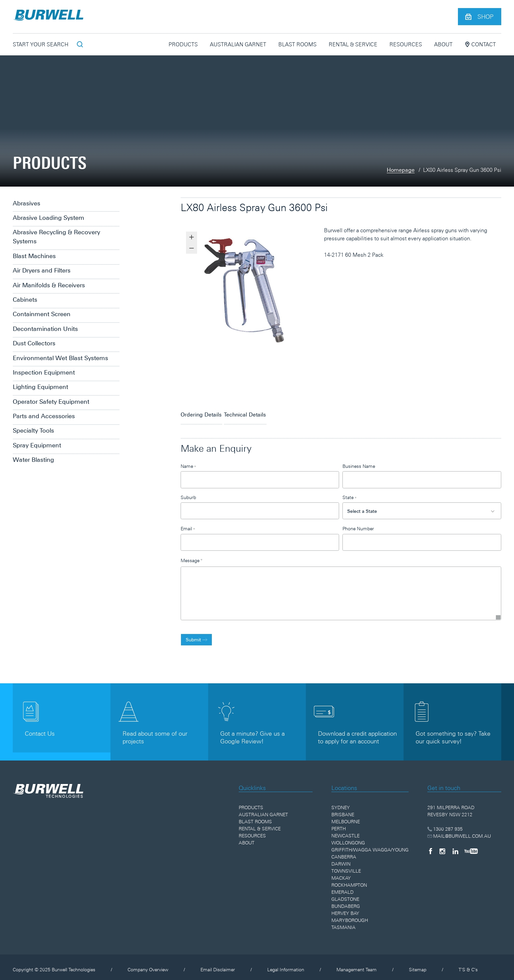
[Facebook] (430, 846)
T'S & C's (468, 965)
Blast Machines (34, 256)
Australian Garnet (238, 44)
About (443, 44)
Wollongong (348, 838)
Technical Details (260, 411)
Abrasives (27, 203)
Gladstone (345, 894)
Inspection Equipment (44, 372)
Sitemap (418, 965)
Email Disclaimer (218, 965)
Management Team (357, 965)
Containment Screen (42, 314)
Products (183, 44)
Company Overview (148, 965)
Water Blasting (33, 460)
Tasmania (343, 922)
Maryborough (350, 915)
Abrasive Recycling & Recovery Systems (56, 237)
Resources (406, 44)
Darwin (341, 859)
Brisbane (343, 810)
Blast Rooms (297, 44)
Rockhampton (349, 880)
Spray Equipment (37, 445)
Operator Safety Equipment (51, 402)
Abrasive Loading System (49, 218)
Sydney (341, 802)
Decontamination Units (45, 329)
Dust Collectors (34, 343)
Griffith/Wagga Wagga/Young (370, 845)
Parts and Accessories (44, 416)
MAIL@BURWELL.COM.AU (459, 831)
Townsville (346, 866)
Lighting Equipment (40, 387)
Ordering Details (201, 411)
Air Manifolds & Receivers (49, 285)
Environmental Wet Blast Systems (60, 358)
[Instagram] (442, 846)
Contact (480, 44)
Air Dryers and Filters (42, 270)
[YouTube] (471, 846)
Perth (339, 824)
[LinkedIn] (455, 846)
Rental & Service (353, 44)
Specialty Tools (33, 430)
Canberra (344, 852)
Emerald (342, 887)
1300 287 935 (445, 824)
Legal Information (286, 965)
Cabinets (25, 300)
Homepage (401, 170)
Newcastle (345, 831)
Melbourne (346, 817)
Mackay (341, 873)
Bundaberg (346, 901)
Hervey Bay (345, 908)
